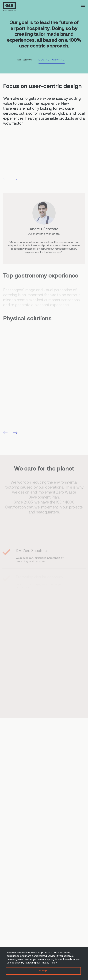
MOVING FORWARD (52, 60)
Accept (43, 971)
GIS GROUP (25, 60)
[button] (15, 179)
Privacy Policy (49, 963)
